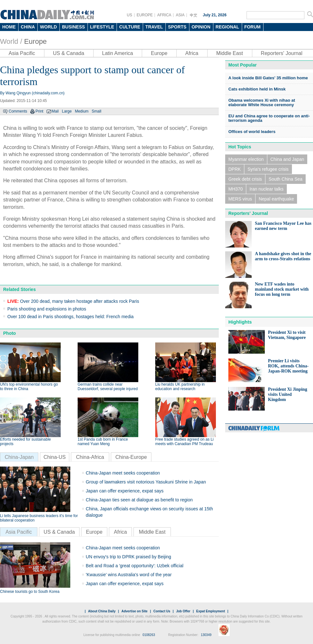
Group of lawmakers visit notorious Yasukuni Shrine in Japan (146, 482)
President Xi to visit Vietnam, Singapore (287, 335)
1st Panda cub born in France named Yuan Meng (103, 442)
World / (11, 41)
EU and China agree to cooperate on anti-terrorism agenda (269, 118)
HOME (9, 27)
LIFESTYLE (102, 27)
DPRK (235, 169)
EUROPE (145, 15)
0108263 (149, 635)
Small (96, 111)
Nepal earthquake (276, 199)
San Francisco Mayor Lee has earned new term (283, 226)
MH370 (236, 189)
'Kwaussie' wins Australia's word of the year (129, 575)
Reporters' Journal (282, 53)
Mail (55, 111)
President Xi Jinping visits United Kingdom (288, 394)
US (130, 15)
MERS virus (240, 199)
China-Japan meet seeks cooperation (123, 473)
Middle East (230, 53)
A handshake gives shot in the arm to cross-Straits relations (283, 256)
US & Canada (69, 53)
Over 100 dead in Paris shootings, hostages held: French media (70, 317)
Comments (18, 111)
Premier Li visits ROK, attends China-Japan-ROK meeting (288, 366)
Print (39, 111)
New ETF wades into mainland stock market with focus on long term (282, 289)
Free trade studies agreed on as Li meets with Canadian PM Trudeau (184, 442)
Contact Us (162, 611)
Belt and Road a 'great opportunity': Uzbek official (135, 566)
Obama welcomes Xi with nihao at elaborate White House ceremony (262, 102)
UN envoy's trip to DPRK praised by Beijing (129, 557)
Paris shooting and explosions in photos (47, 309)
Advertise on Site (134, 611)
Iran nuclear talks (267, 189)
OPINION (201, 27)
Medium (82, 111)
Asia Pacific (22, 53)
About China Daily (102, 611)
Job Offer (183, 611)
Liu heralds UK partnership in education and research (180, 387)
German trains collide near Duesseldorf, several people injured (108, 387)
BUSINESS (73, 27)
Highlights (240, 322)
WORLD (48, 27)
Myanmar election (246, 159)
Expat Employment (210, 611)
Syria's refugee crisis (268, 169)
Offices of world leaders (252, 132)
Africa (192, 53)
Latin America (118, 53)
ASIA (180, 15)
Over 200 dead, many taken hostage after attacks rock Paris (73, 301)
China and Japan (287, 159)
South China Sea (286, 179)
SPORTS (177, 27)
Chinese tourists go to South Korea (30, 592)
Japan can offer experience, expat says (125, 491)
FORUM (252, 27)
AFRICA (164, 15)
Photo (10, 333)
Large (67, 111)
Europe (35, 41)
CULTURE (130, 27)
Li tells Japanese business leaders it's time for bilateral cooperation (39, 518)
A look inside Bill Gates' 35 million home (268, 78)
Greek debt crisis (245, 179)
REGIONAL (227, 27)
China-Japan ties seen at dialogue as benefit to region (139, 500)
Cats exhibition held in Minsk (257, 89)
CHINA (28, 27)
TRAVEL (154, 27)
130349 (206, 635)
